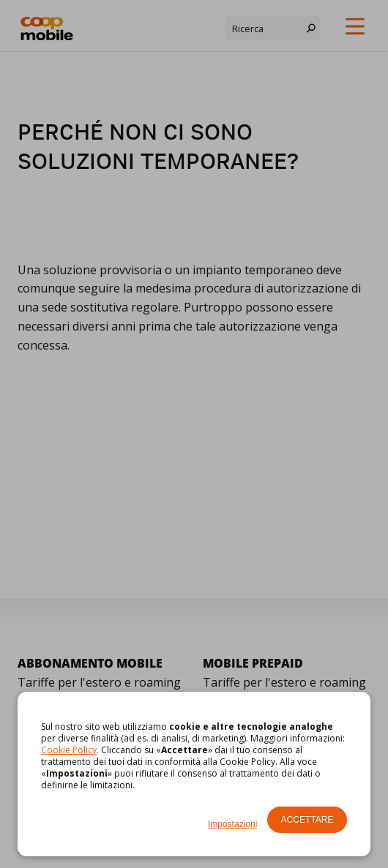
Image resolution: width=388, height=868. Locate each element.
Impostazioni (233, 824)
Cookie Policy (69, 750)
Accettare (307, 820)
